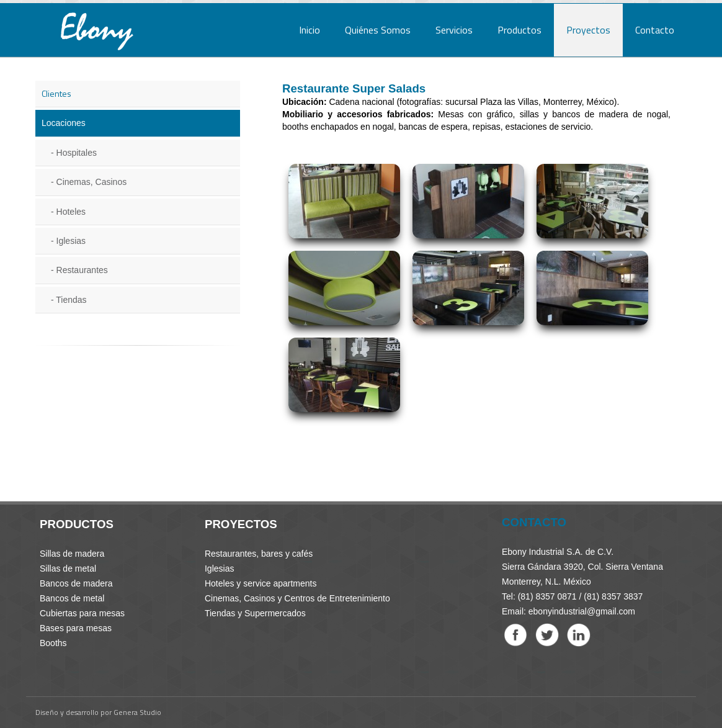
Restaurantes (82, 270)
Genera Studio (137, 712)
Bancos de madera (76, 583)
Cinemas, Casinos (92, 182)
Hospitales (77, 153)
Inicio (310, 30)
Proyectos (588, 30)
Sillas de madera (72, 554)
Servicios (454, 30)
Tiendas (71, 300)
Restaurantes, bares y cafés (259, 554)
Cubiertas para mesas (82, 613)
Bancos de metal (72, 598)
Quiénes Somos (378, 30)
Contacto (655, 30)
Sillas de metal (68, 568)
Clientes (56, 93)
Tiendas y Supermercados (255, 613)
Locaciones (64, 123)
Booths (53, 643)
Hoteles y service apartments (261, 583)
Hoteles (71, 212)
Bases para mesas (76, 628)
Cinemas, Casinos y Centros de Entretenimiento (297, 598)
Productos (519, 30)
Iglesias (71, 241)
